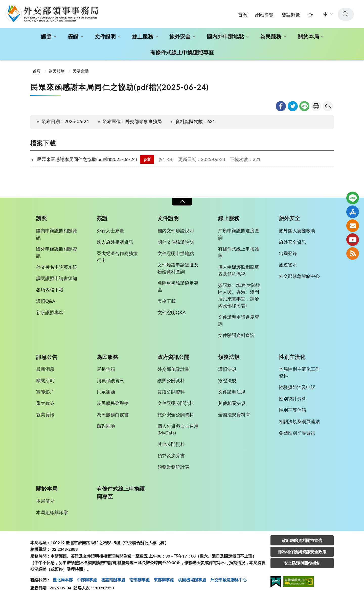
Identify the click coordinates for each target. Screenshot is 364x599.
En (311, 15)
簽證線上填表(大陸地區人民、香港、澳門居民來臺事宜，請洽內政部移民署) (239, 295)
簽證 (73, 36)
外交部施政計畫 (173, 369)
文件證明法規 (232, 392)
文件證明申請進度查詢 (239, 320)
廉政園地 (106, 426)
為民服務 (271, 36)
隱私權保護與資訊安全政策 (302, 552)
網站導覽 (264, 15)
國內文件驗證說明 (176, 231)
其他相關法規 (232, 403)
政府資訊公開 (173, 357)
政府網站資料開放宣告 (302, 540)
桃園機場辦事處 (192, 580)
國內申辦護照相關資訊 (57, 234)
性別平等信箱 (292, 410)
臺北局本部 (63, 580)
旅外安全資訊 (292, 242)
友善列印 (316, 106)
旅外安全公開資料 (176, 414)
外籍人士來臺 (110, 231)
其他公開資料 (171, 444)
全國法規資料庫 (234, 414)
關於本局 (308, 36)
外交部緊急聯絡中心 (299, 276)
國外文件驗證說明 (176, 242)
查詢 (346, 14)
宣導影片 (45, 392)
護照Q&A (46, 301)
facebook (281, 106)
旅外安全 (180, 36)
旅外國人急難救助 (297, 231)
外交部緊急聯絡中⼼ (229, 580)
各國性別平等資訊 (297, 433)
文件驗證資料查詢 (236, 335)
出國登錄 (288, 253)
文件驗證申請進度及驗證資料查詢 (178, 268)
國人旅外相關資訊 (115, 242)
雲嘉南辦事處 (113, 580)
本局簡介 (45, 501)
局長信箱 (106, 369)
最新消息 (45, 369)
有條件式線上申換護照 (239, 252)
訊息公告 (47, 357)
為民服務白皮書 (113, 414)
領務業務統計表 (173, 467)
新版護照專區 (50, 312)
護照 (46, 36)
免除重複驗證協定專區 (178, 286)
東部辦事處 (164, 580)
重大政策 (45, 403)
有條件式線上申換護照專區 (182, 52)
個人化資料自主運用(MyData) (178, 429)
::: (3, 4)
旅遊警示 (288, 265)
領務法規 (229, 357)
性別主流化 (292, 357)
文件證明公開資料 (176, 403)
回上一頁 (328, 106)
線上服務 (143, 36)
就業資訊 (45, 414)
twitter (293, 106)
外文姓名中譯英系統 (57, 267)
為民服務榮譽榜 (113, 403)
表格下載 (167, 301)
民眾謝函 (81, 71)
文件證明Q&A (172, 312)
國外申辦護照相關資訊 (57, 252)
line (304, 106)
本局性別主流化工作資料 (299, 372)
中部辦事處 (87, 580)
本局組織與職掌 (52, 512)
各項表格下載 (50, 290)
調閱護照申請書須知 (57, 278)
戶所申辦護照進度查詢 (239, 234)
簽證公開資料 (171, 392)
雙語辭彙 (291, 15)
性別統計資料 (292, 399)
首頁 (243, 15)
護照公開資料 (171, 380)
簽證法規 (227, 380)
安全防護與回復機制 (302, 563)
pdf (147, 159)
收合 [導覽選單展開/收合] (182, 202)
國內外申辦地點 (225, 36)
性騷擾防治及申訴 (297, 387)
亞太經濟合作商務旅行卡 (117, 257)
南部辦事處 (140, 580)
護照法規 (227, 369)
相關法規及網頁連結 (299, 421)
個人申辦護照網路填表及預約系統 (239, 270)
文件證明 (105, 36)
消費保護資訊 (110, 380)
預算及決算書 (171, 455)
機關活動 (45, 380)
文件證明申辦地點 (176, 253)
